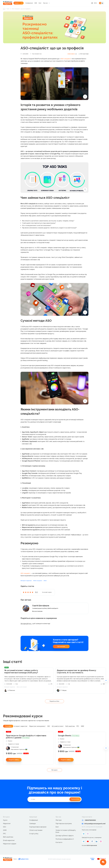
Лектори (59, 824)
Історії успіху (34, 837)
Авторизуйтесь (26, 627)
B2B (41, 3)
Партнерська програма (64, 827)
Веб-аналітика (8, 841)
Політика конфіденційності (65, 843)
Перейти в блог (54, 704)
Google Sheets (69, 739)
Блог (45, 3)
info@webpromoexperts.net (94, 827)
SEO (5, 831)
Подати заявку (14, 763)
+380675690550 (89, 824)
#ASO (49, 584)
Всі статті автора (39, 614)
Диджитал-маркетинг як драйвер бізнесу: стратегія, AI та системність (79, 675)
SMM (5, 834)
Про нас (51, 3)
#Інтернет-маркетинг (27, 584)
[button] (106, 684)
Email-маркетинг (9, 844)
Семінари (33, 827)
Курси (5, 824)
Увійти (94, 3)
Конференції (34, 3)
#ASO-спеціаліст (41, 584)
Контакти (59, 846)
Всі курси (54, 774)
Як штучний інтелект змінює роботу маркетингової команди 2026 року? (24, 675)
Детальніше (62, 650)
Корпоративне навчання (38, 831)
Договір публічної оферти (65, 839)
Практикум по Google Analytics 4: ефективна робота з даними (26, 740)
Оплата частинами (36, 834)
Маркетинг (7, 827)
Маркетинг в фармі (10, 847)
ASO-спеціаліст (66, 62)
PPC (4, 837)
